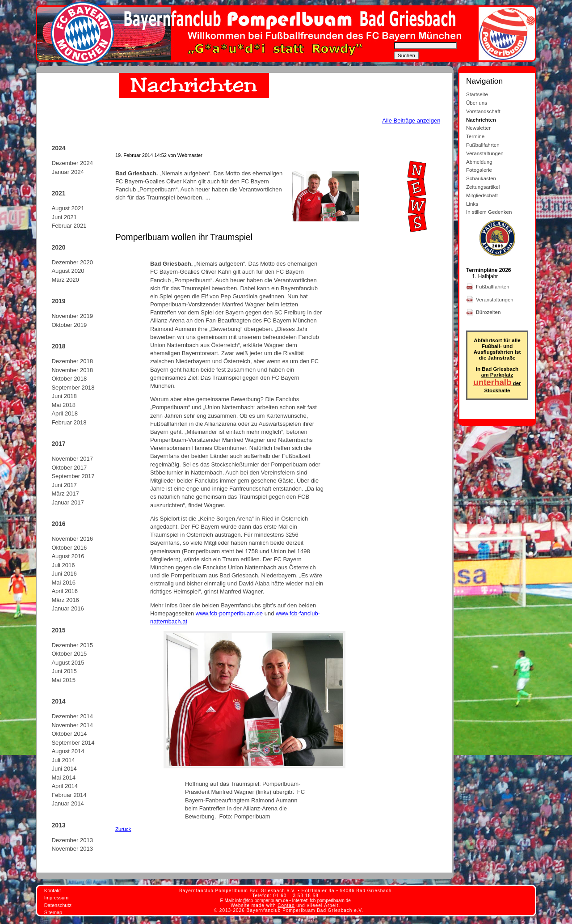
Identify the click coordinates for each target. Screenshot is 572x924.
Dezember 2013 (72, 840)
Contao (286, 905)
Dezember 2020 (72, 262)
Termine (475, 136)
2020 (58, 247)
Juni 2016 (64, 574)
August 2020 (68, 271)
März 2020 (65, 280)
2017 (58, 444)
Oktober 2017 (69, 468)
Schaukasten (481, 178)
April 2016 (65, 591)
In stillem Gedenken (489, 212)
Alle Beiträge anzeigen (411, 121)
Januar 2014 (67, 803)
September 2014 (73, 743)
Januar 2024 (67, 172)
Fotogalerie (479, 170)
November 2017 (72, 459)
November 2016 (72, 539)
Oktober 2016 (69, 548)
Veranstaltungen (485, 153)
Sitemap (53, 912)
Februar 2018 (69, 422)
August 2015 (68, 663)
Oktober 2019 (69, 325)
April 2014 (65, 786)
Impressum (56, 898)
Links (472, 204)
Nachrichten (481, 120)
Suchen (406, 55)
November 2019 (72, 316)
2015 (58, 630)
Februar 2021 (69, 226)
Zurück (123, 829)
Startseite (477, 94)
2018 (58, 346)
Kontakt (53, 890)
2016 (58, 524)
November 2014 (72, 725)
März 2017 (65, 494)
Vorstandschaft (483, 111)
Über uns (477, 103)
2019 (58, 301)
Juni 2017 (64, 485)
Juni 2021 (64, 217)
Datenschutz (58, 905)
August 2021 (68, 208)
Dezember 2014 (72, 716)
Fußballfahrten (483, 145)
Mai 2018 (63, 405)
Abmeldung (479, 162)
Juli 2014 (63, 760)
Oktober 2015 (69, 654)
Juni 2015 (64, 671)
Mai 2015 (63, 680)
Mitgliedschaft (482, 195)
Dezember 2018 (72, 361)
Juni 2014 (64, 769)
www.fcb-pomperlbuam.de (229, 613)
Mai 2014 (63, 778)
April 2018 (65, 413)
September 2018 (73, 388)
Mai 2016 (63, 583)
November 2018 (72, 370)
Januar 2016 (67, 608)
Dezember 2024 (72, 163)
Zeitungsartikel (483, 187)
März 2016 (65, 600)
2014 (58, 701)
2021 (58, 193)
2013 (58, 825)
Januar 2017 (67, 502)
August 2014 (68, 751)
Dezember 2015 (72, 645)
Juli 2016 (63, 565)
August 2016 (68, 556)
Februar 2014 (69, 795)
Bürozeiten (489, 312)
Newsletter (478, 128)
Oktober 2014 (69, 734)
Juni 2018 (64, 396)
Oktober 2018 (69, 379)
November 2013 (72, 849)
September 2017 (73, 476)
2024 (58, 148)
